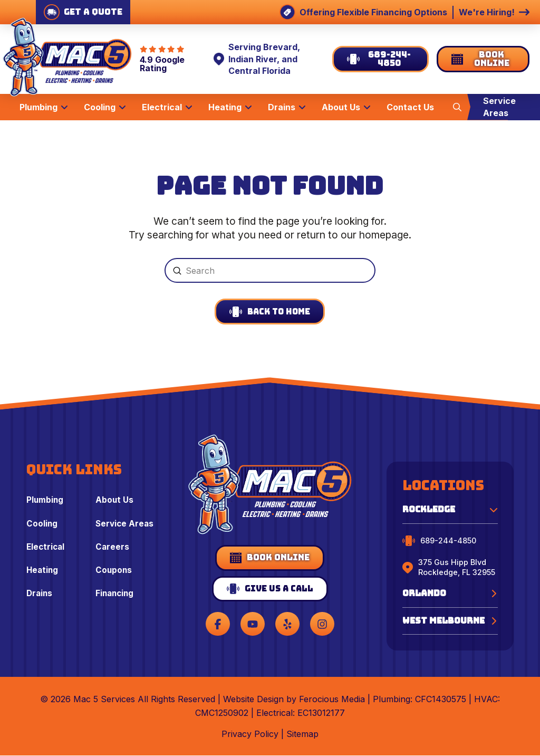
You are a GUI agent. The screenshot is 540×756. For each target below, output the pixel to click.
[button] (457, 107)
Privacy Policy (250, 734)
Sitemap (302, 734)
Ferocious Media (332, 700)
